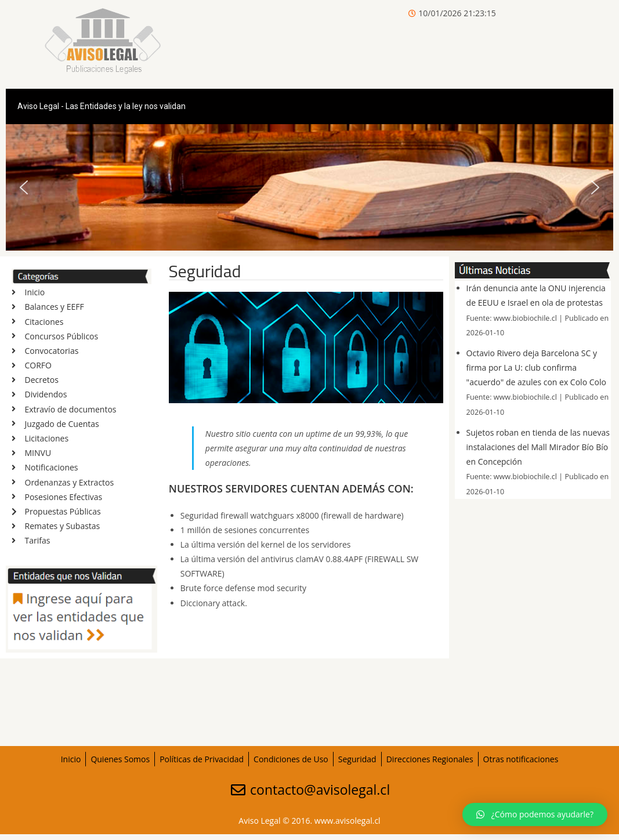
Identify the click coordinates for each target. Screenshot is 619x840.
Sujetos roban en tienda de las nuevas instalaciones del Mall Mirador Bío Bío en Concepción (538, 447)
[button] (24, 187)
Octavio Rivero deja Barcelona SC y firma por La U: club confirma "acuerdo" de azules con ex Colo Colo (536, 367)
